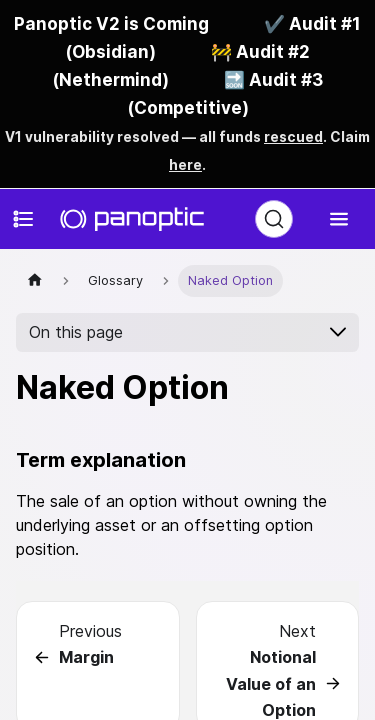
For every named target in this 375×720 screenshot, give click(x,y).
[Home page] (35, 280)
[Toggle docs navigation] (24, 219)
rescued (293, 137)
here (185, 165)
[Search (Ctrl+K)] (274, 219)
